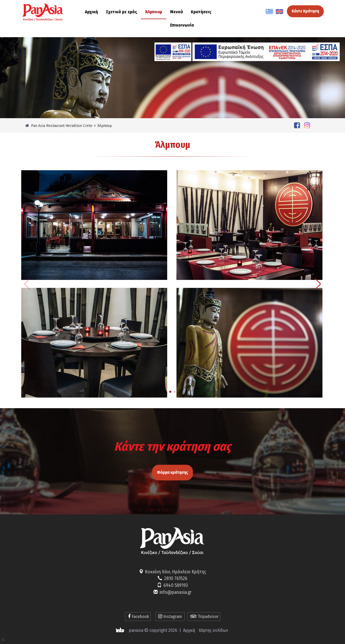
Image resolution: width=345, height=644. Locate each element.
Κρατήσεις (201, 12)
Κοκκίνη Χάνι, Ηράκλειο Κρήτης (176, 572)
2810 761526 (176, 578)
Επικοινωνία (182, 25)
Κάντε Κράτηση (305, 11)
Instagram (170, 617)
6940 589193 (176, 585)
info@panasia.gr (176, 592)
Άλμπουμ (154, 12)
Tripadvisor (204, 617)
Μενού (176, 12)
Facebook (138, 617)
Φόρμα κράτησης (172, 465)
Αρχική (91, 12)
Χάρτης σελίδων (213, 630)
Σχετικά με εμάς (121, 12)
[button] (170, 392)
